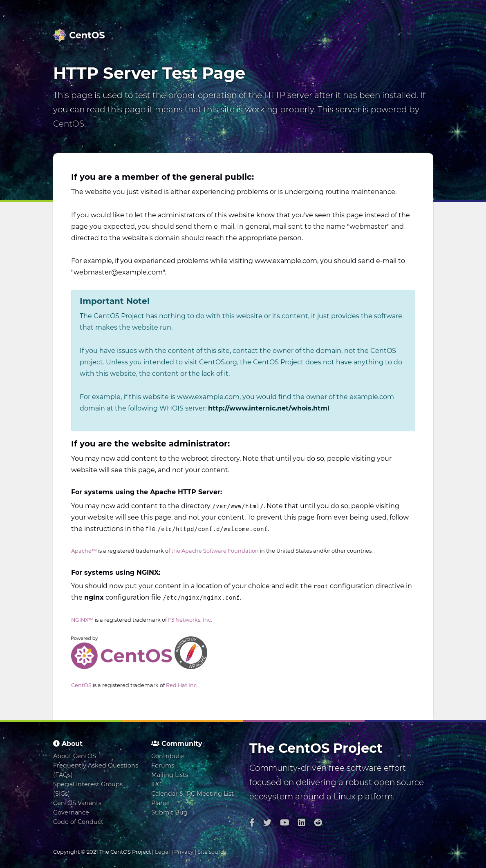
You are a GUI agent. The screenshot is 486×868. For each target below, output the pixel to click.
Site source (212, 852)
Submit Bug (169, 812)
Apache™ (84, 551)
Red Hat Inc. (182, 685)
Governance (71, 812)
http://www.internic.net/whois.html (269, 408)
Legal (162, 852)
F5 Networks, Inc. (190, 620)
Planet (161, 803)
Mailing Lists (170, 775)
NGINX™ (82, 620)
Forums (163, 765)
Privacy (184, 852)
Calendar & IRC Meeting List (193, 794)
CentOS (69, 124)
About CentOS (75, 756)
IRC (156, 784)
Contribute (168, 756)
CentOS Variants (77, 803)
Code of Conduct (78, 822)
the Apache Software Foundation (215, 551)
